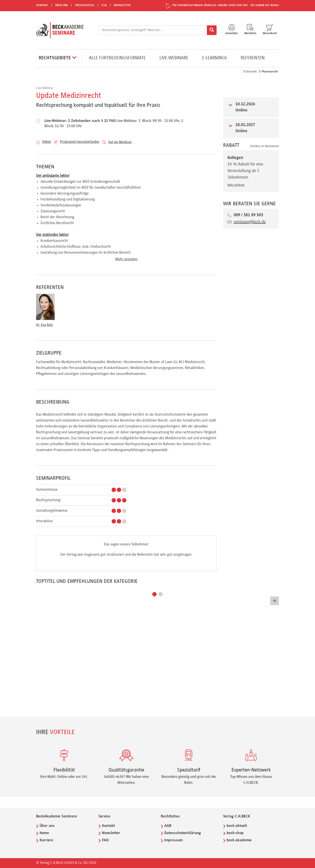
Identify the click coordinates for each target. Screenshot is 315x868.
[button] (154, 594)
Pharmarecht (270, 72)
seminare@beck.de (250, 222)
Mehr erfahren (236, 185)
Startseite (251, 72)
